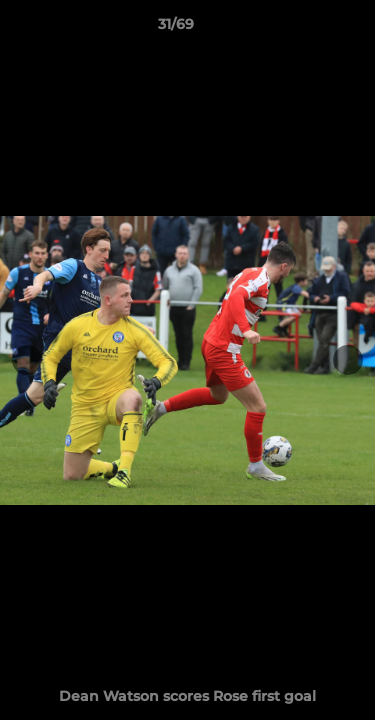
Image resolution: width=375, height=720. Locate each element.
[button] (303, 29)
